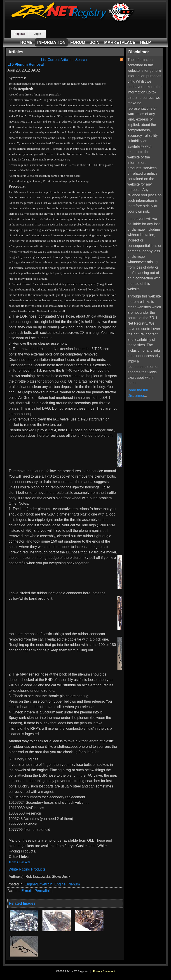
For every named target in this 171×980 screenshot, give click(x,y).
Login (37, 34)
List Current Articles (57, 60)
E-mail (27, 891)
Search (81, 60)
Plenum (74, 884)
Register (20, 34)
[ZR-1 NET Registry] (73, 21)
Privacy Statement (104, 971)
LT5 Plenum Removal (26, 64)
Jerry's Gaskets (19, 862)
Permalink (43, 891)
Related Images (22, 903)
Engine (60, 884)
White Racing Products (27, 869)
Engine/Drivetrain (39, 884)
